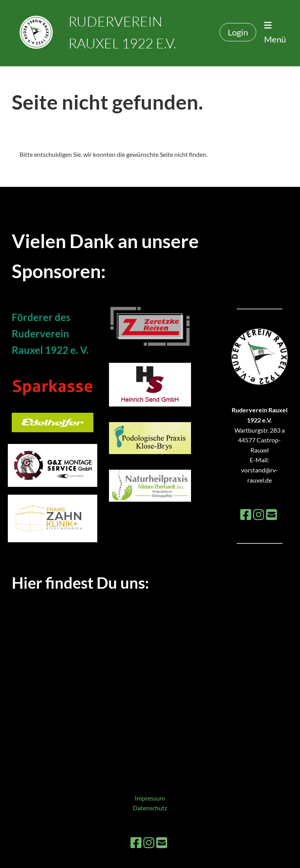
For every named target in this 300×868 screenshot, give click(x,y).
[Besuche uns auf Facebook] (246, 514)
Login (238, 32)
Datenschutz (150, 808)
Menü (275, 33)
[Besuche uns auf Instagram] (259, 514)
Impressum (150, 798)
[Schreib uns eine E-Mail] (271, 514)
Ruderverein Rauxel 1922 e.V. (122, 32)
